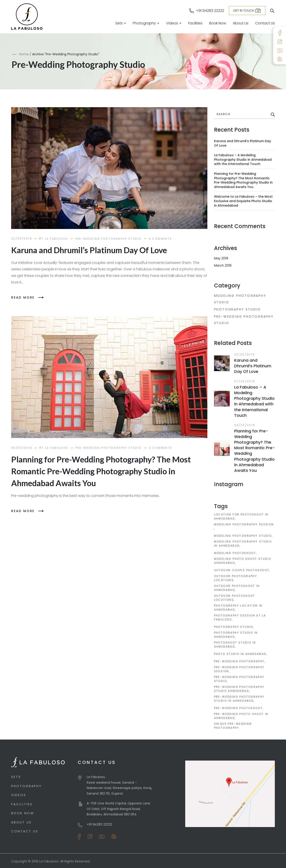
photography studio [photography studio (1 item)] (234, 627)
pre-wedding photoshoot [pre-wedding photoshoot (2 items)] (238, 708)
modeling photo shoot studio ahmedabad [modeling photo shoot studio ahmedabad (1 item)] (243, 561)
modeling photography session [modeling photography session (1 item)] (244, 524)
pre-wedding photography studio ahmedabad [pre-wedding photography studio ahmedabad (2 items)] (239, 689)
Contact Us (265, 24)
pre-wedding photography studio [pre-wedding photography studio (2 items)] (239, 679)
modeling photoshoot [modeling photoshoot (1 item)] (235, 553)
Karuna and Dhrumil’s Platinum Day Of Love (89, 250)
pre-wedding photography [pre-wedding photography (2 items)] (239, 661)
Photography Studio (237, 309)
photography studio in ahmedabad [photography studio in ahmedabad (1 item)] (236, 635)
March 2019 (223, 265)
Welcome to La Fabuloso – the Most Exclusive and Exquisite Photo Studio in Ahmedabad (243, 201)
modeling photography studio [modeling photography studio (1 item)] (243, 536)
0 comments (160, 238)
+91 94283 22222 (210, 11)
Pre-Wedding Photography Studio (108, 238)
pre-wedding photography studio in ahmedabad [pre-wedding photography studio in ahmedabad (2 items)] (239, 699)
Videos (172, 24)
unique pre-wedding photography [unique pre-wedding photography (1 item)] (233, 726)
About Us (241, 24)
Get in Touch (244, 11)
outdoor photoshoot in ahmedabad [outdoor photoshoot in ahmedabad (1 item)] (237, 588)
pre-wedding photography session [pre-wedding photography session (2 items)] (239, 669)
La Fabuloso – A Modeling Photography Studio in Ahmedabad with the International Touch (243, 159)
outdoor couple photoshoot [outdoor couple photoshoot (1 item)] (242, 570)
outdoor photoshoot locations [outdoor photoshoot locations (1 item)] (235, 598)
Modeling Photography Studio (240, 299)
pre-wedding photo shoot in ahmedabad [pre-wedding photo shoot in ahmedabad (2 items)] (241, 716)
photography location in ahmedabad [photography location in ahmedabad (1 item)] (238, 608)
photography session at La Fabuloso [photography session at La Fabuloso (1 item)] (240, 617)
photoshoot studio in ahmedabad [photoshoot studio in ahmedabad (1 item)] (235, 645)
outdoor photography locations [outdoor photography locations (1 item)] (236, 578)
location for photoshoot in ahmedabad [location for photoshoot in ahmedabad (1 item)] (241, 516)
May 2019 (221, 258)
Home (24, 54)
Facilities (195, 24)
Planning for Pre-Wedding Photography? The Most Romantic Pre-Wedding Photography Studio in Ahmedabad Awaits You (101, 471)
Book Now (218, 24)
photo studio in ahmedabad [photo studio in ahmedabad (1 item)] (240, 654)
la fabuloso (56, 238)
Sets (119, 24)
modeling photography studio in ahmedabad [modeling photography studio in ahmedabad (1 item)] (243, 544)
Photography (144, 24)
